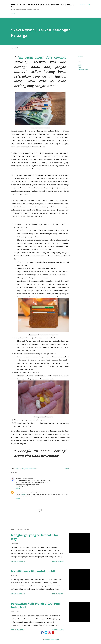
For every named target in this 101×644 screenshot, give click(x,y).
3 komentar (21, 630)
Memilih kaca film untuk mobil (33, 571)
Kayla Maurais (43, 417)
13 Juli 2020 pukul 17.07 (36, 492)
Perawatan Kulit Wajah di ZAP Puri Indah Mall (36, 605)
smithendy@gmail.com (22, 492)
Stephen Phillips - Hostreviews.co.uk (43, 335)
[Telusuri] (82, 4)
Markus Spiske (40, 128)
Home (13, 13)
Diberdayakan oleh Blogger (50, 640)
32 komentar (21, 594)
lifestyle (80, 65)
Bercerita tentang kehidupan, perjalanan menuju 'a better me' (42, 5)
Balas (18, 488)
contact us (23, 494)
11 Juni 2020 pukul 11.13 (30, 478)
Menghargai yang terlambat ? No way (35, 537)
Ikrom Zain (19, 478)
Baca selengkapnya (58, 561)
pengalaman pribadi (83, 69)
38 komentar (21, 561)
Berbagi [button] (80, 56)
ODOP (80, 67)
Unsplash (47, 128)
